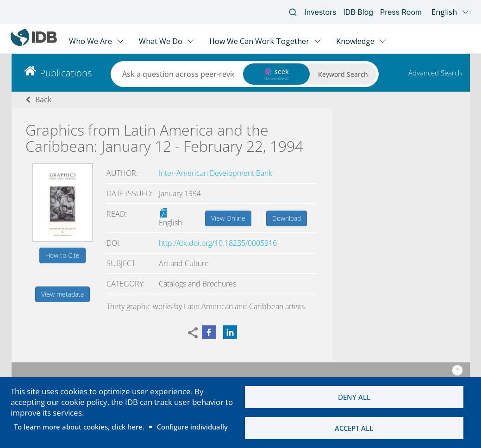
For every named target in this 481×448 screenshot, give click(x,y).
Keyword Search (343, 74)
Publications (66, 73)
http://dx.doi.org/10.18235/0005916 (218, 243)
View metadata (62, 294)
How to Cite (62, 255)
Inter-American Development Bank (216, 173)
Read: (117, 214)
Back (43, 100)
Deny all (354, 397)
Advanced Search (435, 73)
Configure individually (192, 427)
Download (287, 218)
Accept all (354, 428)
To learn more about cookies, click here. (79, 427)
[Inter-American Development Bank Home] (34, 44)
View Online (228, 218)
